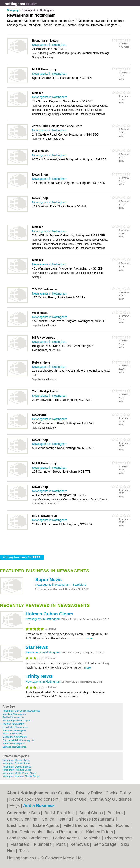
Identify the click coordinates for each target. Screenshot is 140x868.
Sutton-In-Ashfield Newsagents (18, 740)
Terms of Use (74, 799)
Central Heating (57, 819)
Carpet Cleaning (23, 819)
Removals (80, 844)
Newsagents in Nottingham (53, 585)
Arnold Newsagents (12, 734)
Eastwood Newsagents (14, 747)
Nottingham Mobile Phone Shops (19, 773)
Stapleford (80, 585)
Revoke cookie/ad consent (34, 799)
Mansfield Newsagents (14, 714)
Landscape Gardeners (28, 838)
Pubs (61, 844)
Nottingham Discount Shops (17, 767)
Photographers (119, 838)
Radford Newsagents (13, 717)
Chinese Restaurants (96, 819)
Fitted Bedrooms (79, 825)
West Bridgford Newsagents (17, 721)
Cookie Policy (118, 793)
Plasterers (21, 844)
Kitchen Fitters (100, 832)
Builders (116, 813)
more (89, 638)
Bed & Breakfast (60, 813)
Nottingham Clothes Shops (16, 763)
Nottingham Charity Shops (16, 760)
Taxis (24, 851)
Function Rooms (114, 825)
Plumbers (43, 844)
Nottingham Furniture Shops (17, 770)
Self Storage (105, 844)
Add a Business (39, 805)
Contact (65, 793)
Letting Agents (67, 838)
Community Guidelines (111, 799)
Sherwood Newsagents (14, 730)
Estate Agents (47, 825)
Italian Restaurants (65, 832)
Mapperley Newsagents (15, 737)
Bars (36, 813)
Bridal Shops (92, 813)
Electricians (18, 825)
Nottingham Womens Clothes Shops (21, 776)
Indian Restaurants (25, 832)
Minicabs (93, 838)
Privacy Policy (89, 793)
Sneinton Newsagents (14, 743)
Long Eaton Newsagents (15, 727)
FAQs (14, 805)
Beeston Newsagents (13, 724)
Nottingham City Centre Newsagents (21, 711)
